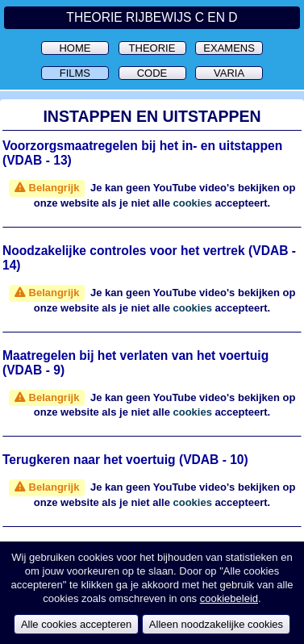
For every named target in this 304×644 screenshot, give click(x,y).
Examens (229, 48)
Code (152, 73)
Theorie (152, 48)
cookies (193, 203)
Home (75, 48)
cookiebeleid (229, 598)
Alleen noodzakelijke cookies (216, 624)
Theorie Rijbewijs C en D (152, 17)
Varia (229, 73)
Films (75, 73)
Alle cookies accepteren (76, 624)
